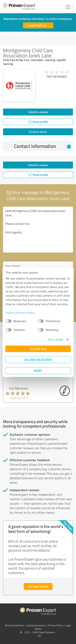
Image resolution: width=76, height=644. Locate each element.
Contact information (42, 146)
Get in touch (38, 132)
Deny (38, 371)
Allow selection (38, 360)
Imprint (10, 313)
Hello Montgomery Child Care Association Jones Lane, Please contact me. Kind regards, (38, 230)
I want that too (37, 25)
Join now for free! (38, 586)
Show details (56, 339)
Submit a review (38, 112)
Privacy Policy (26, 313)
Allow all (38, 349)
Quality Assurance (36, 625)
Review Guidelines (14, 625)
